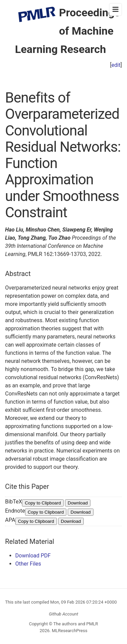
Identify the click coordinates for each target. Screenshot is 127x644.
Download (78, 503)
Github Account (63, 614)
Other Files (28, 564)
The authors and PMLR (76, 624)
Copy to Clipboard (43, 503)
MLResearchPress (69, 631)
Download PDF (33, 556)
